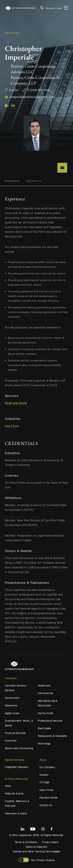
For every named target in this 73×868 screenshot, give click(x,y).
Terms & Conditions (26, 842)
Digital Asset (12, 713)
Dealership (11, 705)
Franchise (11, 741)
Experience (12, 181)
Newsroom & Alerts (16, 813)
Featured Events (14, 793)
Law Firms (12, 425)
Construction (12, 698)
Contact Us (46, 805)
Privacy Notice (50, 842)
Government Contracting (19, 748)
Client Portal (46, 790)
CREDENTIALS (34, 181)
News (8, 786)
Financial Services (15, 733)
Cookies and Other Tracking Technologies (36, 851)
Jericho (14, 90)
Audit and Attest (16, 403)
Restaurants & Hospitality (52, 736)
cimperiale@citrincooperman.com (32, 97)
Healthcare (44, 685)
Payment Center (54, 8)
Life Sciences (45, 693)
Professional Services (50, 721)
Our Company (47, 767)
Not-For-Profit (45, 713)
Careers (44, 775)
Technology (44, 743)
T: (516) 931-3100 (38, 90)
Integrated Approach (17, 767)
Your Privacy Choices (43, 860)
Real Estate (44, 728)
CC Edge (44, 782)
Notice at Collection (36, 847)
